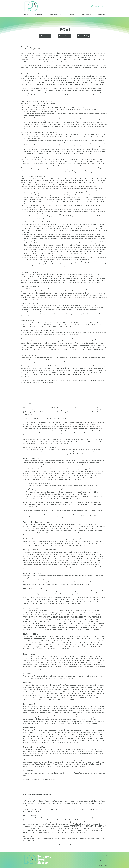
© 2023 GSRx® (103, 866)
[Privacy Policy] (84, 36)
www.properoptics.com (40, 408)
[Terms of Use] (64, 36)
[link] (103, 6)
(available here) (66, 431)
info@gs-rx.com (76, 327)
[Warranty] (45, 36)
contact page (100, 381)
